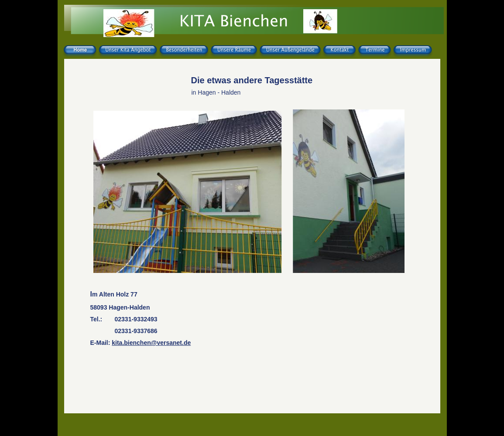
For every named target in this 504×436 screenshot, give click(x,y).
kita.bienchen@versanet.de (151, 343)
